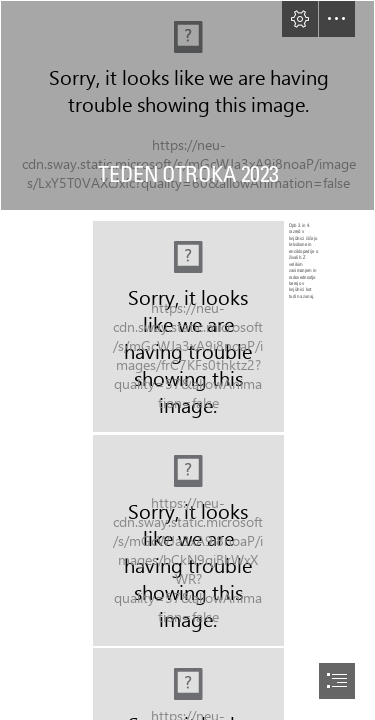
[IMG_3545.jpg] (187, 105)
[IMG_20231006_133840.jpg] (187, 539)
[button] (300, 19)
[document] (187, 360)
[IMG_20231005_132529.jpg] (209, 325)
